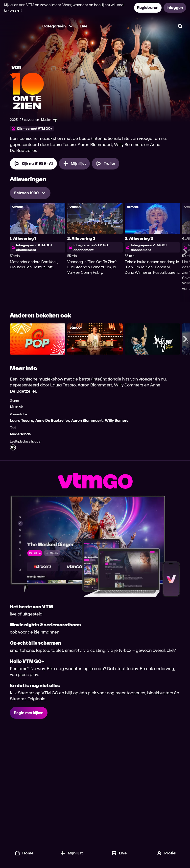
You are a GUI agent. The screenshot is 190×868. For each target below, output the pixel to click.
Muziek (16, 407)
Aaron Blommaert (87, 420)
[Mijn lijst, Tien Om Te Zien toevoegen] (74, 164)
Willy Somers (117, 420)
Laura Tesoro (22, 420)
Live (83, 26)
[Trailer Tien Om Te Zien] (106, 164)
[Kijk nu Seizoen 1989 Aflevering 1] (33, 164)
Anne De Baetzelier (52, 420)
